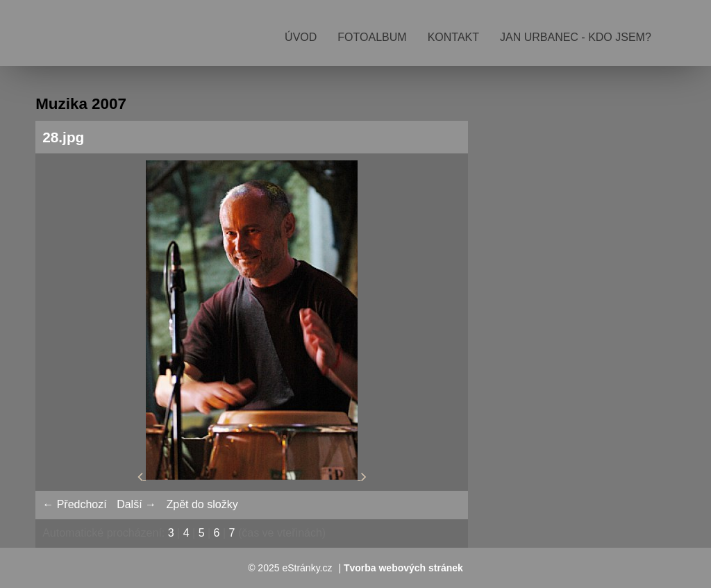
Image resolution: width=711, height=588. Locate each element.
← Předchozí (74, 504)
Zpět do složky (202, 504)
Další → (136, 504)
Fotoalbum (372, 37)
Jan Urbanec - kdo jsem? (576, 37)
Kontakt (453, 37)
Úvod (301, 37)
